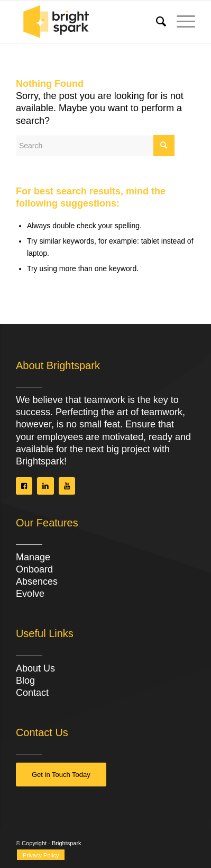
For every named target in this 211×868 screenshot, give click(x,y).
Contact (32, 693)
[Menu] (181, 22)
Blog (25, 681)
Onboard (34, 569)
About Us (35, 668)
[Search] (156, 22)
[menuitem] (156, 22)
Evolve (30, 594)
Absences (37, 581)
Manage (33, 557)
